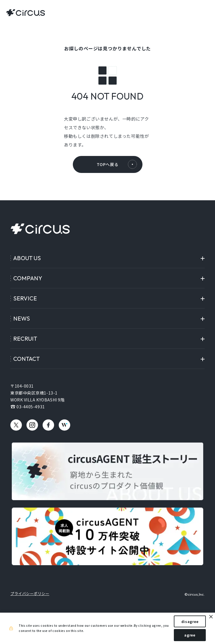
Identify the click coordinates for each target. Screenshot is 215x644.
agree (190, 635)
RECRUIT (25, 339)
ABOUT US (27, 258)
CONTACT (26, 359)
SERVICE (25, 298)
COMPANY (28, 278)
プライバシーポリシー (30, 593)
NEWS (22, 318)
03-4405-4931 (31, 407)
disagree (190, 621)
